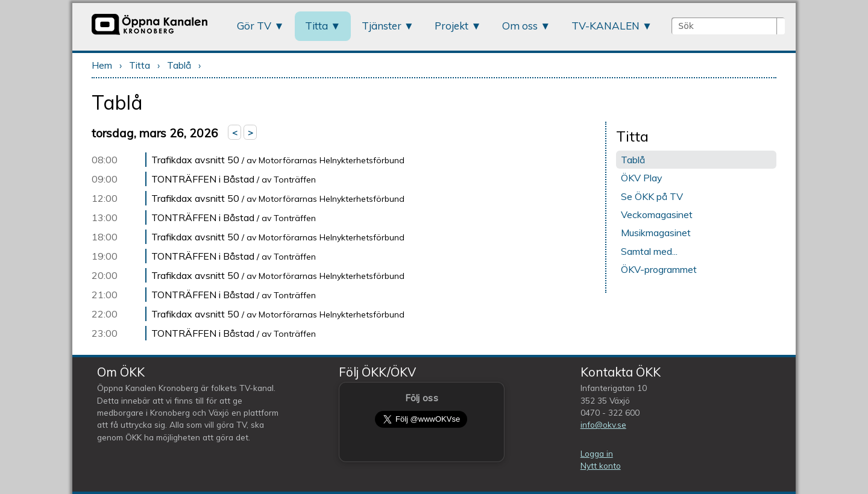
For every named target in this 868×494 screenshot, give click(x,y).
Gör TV (254, 26)
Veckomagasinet (657, 214)
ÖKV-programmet (659, 269)
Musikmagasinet (656, 233)
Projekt (451, 26)
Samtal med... (649, 251)
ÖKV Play (642, 178)
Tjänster (382, 26)
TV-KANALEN (605, 26)
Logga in (597, 453)
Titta (316, 26)
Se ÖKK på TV (652, 196)
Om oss (520, 26)
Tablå (179, 65)
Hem (102, 65)
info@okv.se (603, 424)
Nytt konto (601, 465)
